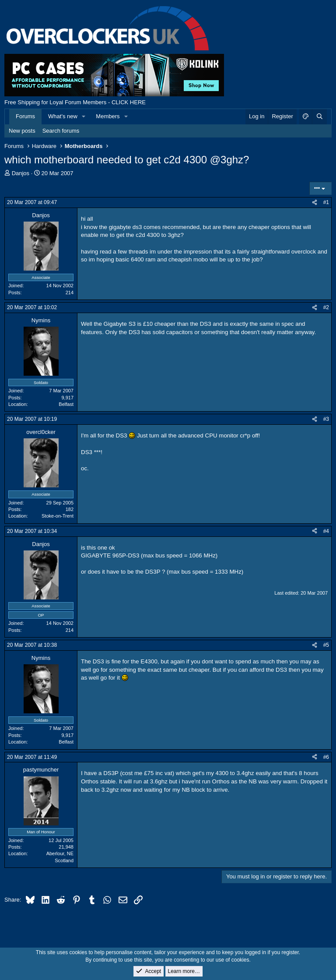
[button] (84, 116)
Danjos (21, 173)
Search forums (61, 131)
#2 (326, 307)
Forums (25, 116)
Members (108, 116)
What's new (63, 116)
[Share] (315, 203)
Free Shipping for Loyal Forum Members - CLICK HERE (75, 102)
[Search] (319, 116)
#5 (326, 645)
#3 (326, 419)
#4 (326, 531)
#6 (326, 757)
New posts (22, 131)
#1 (326, 202)
